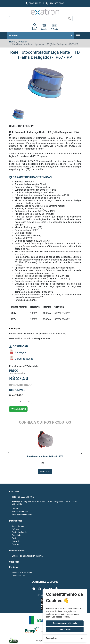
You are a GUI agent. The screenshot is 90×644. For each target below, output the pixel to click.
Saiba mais (45, 472)
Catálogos (14, 562)
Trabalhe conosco (20, 512)
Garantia (16, 544)
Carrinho (44, 27)
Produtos (13, 36)
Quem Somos (18, 526)
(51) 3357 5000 (55, 3)
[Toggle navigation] (79, 36)
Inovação (16, 541)
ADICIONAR (18, 409)
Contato (16, 509)
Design (15, 538)
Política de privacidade (22, 573)
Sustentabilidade (19, 532)
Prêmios (16, 529)
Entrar (35, 27)
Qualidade (16, 535)
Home (12, 42)
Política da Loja (19, 576)
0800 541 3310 (35, 3)
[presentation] (8, 453)
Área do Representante (22, 515)
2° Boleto (54, 27)
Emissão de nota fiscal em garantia (27, 556)
